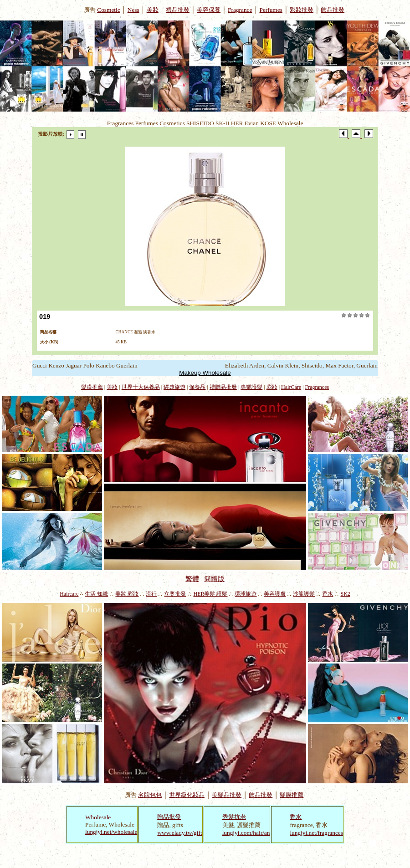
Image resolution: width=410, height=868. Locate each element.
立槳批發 (175, 594)
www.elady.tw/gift (179, 833)
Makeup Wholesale (205, 373)
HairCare (291, 387)
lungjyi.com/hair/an (246, 833)
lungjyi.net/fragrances (316, 833)
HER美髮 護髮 (210, 594)
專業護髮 (251, 387)
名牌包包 (150, 795)
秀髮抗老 (234, 817)
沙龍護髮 (304, 594)
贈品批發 (169, 817)
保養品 (197, 387)
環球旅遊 (246, 594)
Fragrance (240, 10)
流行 (151, 594)
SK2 (345, 594)
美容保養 (209, 10)
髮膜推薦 (92, 387)
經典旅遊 (174, 387)
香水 (328, 594)
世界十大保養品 (141, 387)
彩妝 (272, 387)
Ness (133, 10)
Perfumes (271, 10)
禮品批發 (178, 10)
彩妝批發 (302, 10)
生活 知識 (96, 594)
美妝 (153, 10)
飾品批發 (333, 10)
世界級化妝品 (187, 795)
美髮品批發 (227, 795)
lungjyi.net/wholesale (111, 832)
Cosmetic (108, 10)
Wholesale (98, 817)
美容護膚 (275, 594)
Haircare (69, 594)
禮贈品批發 (223, 387)
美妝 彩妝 (127, 594)
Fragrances (317, 387)
